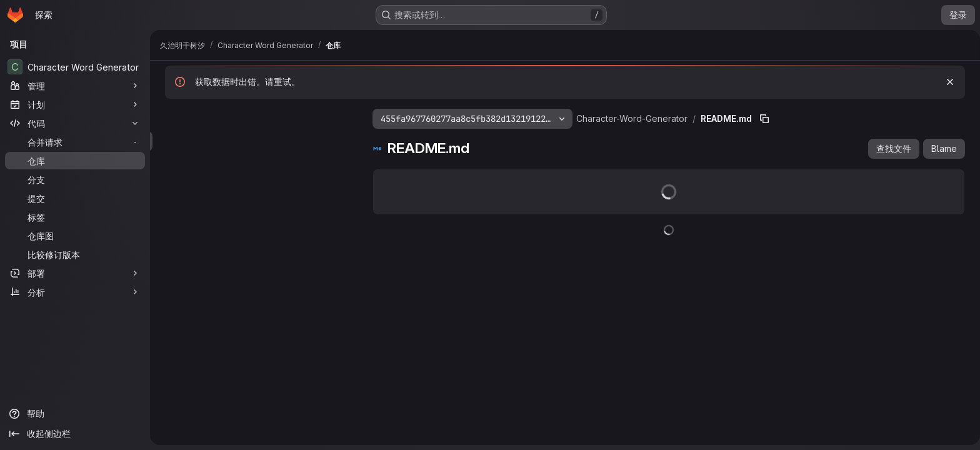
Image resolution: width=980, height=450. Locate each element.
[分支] (75, 179)
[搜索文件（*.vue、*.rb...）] (256, 141)
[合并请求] (75, 142)
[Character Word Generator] (75, 67)
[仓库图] (75, 236)
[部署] (75, 273)
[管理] (75, 86)
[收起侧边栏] (75, 434)
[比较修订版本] (75, 254)
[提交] (75, 198)
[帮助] (75, 414)
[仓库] (75, 161)
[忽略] (947, 82)
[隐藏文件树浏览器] (172, 116)
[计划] (75, 104)
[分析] (75, 292)
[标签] (75, 217)
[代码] (75, 123)
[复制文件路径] (762, 119)
